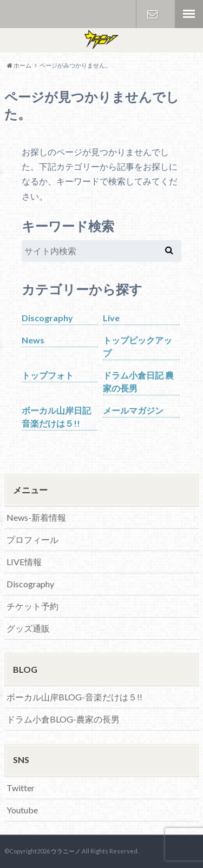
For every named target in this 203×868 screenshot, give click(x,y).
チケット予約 (32, 606)
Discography (47, 318)
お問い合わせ (153, 14)
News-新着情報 (36, 517)
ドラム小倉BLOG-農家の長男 (63, 719)
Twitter (21, 788)
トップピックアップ (137, 346)
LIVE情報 (24, 562)
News (33, 340)
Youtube (22, 810)
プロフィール (32, 539)
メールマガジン (133, 410)
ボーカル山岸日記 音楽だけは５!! (56, 417)
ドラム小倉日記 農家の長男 (138, 382)
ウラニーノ (66, 851)
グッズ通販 (28, 628)
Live (111, 318)
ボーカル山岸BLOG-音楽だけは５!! (74, 697)
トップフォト (48, 375)
